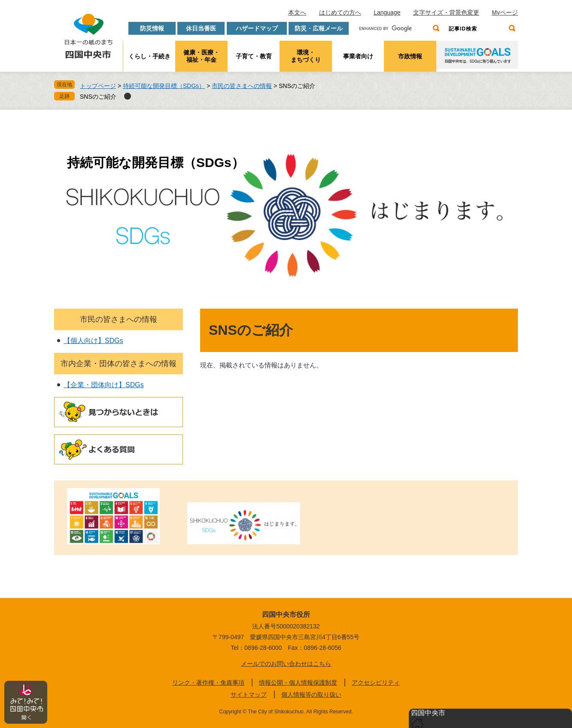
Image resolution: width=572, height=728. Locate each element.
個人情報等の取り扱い (311, 695)
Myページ (505, 12)
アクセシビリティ (376, 682)
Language (387, 12)
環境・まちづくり (306, 56)
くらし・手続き (149, 56)
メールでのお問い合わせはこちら (286, 664)
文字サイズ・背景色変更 (446, 12)
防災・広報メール (319, 28)
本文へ (297, 12)
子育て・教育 (254, 56)
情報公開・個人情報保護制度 (298, 682)
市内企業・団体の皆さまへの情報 (119, 364)
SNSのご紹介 (98, 97)
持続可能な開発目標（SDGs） (164, 86)
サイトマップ (249, 695)
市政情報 (410, 56)
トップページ (98, 86)
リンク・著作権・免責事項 (208, 682)
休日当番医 (201, 28)
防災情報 (152, 28)
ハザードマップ (257, 28)
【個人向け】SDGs (93, 341)
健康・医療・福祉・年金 (201, 56)
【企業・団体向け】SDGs (104, 385)
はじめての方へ (340, 12)
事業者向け (358, 56)
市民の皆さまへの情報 (242, 86)
